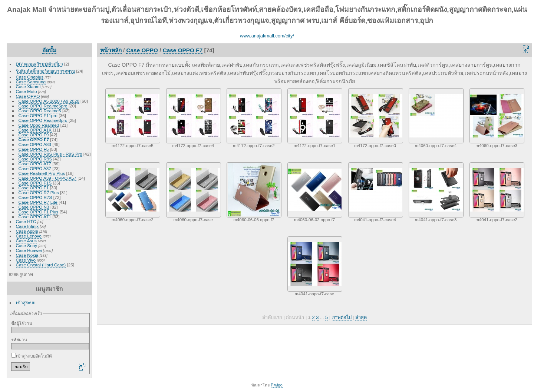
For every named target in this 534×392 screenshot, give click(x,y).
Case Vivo (26, 260)
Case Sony (27, 245)
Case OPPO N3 (34, 207)
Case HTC (26, 221)
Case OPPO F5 (34, 149)
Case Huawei (29, 250)
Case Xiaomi (28, 87)
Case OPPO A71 (35, 217)
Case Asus (26, 241)
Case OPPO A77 (35, 164)
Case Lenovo (29, 236)
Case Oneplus (30, 77)
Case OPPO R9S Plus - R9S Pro (50, 154)
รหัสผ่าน (19, 340)
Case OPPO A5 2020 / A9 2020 (49, 101)
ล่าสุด (361, 317)
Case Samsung (31, 82)
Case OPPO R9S (35, 159)
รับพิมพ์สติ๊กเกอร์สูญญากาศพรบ (45, 71)
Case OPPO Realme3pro (43, 120)
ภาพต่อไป (342, 317)
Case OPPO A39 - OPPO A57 (47, 178)
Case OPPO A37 (35, 168)
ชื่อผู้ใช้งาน (22, 323)
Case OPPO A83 (35, 144)
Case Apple (27, 231)
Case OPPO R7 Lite (38, 202)
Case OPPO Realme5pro (43, 106)
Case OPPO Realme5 (40, 111)
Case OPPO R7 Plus (39, 192)
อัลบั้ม (49, 50)
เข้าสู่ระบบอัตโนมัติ (32, 356)
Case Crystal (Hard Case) (41, 265)
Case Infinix (27, 226)
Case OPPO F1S (35, 183)
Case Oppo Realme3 (39, 125)
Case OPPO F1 (34, 188)
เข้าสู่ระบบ (26, 303)
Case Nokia (27, 255)
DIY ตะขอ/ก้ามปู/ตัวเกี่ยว (39, 64)
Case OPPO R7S (35, 197)
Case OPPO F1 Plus (39, 212)
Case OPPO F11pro (38, 115)
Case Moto (27, 91)
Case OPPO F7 (34, 139)
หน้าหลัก (111, 50)
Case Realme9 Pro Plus (42, 173)
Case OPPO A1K (35, 130)
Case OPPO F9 (34, 135)
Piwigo (276, 385)
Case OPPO (28, 96)
